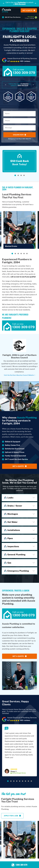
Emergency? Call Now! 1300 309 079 (19, 139)
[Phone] (19, 121)
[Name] (19, 114)
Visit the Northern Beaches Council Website (20, 375)
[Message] (19, 128)
